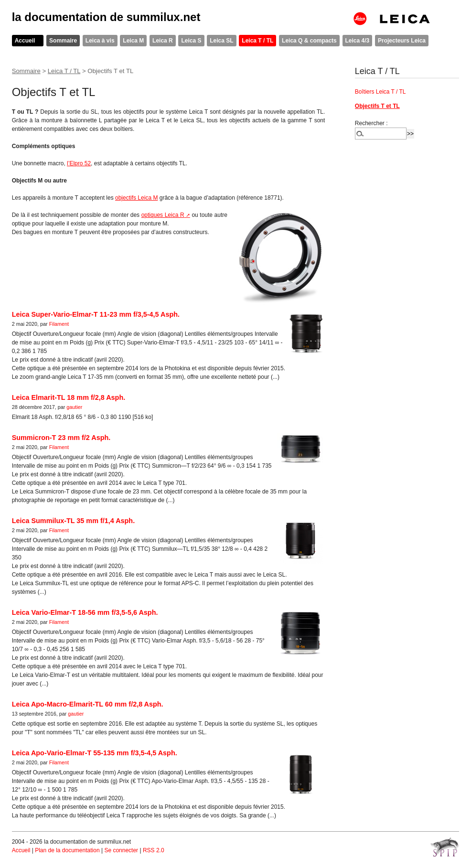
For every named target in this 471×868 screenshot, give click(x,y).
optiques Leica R (163, 215)
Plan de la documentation (67, 850)
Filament (59, 324)
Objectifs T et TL (377, 106)
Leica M (133, 41)
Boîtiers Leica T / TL (380, 92)
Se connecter (121, 850)
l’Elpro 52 (79, 163)
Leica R (163, 41)
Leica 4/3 (358, 41)
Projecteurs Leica (402, 41)
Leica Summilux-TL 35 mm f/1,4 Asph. (74, 521)
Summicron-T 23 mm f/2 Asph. (61, 438)
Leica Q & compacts (309, 41)
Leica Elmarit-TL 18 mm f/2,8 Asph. (69, 397)
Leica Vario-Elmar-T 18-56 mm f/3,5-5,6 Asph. (85, 612)
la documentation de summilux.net (106, 17)
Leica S (191, 41)
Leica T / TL (257, 41)
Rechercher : (371, 123)
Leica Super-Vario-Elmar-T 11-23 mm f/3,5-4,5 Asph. (96, 314)
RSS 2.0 (154, 850)
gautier (74, 407)
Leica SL (221, 41)
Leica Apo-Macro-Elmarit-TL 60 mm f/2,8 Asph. (88, 704)
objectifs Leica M (136, 198)
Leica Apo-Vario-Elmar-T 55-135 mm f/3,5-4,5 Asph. (95, 753)
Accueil (25, 41)
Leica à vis (100, 41)
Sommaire (63, 41)
